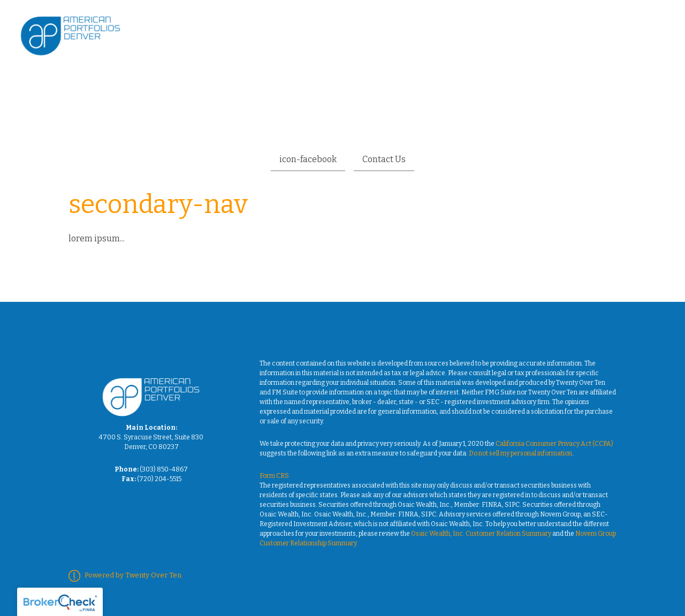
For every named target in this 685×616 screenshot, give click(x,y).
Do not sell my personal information (520, 453)
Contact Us (384, 159)
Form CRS (274, 476)
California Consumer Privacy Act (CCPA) (554, 444)
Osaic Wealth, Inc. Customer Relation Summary (481, 534)
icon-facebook (308, 159)
